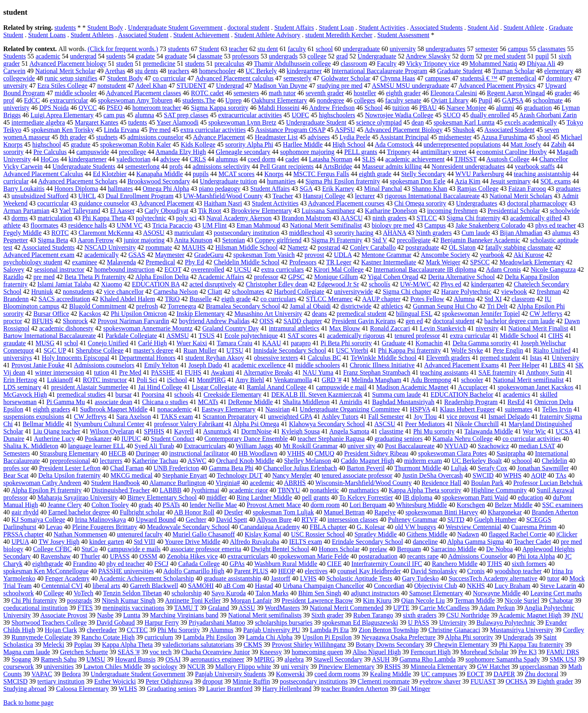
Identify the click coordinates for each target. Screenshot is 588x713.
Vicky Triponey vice (433, 64)
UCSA (564, 431)
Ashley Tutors (340, 417)
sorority (13, 152)
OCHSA (516, 681)
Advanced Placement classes (144, 93)
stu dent (268, 49)
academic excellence (259, 365)
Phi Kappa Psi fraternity (410, 350)
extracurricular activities (250, 115)
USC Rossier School (318, 534)
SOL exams (556, 181)
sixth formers (529, 564)
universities (59, 667)
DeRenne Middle (250, 402)
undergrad (84, 56)
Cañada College (199, 564)
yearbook (492, 255)
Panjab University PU (272, 630)
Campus (435, 225)
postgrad (329, 247)
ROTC (60, 233)
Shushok (464, 130)
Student (209, 49)
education (530, 497)
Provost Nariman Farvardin (133, 321)
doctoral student (248, 28)
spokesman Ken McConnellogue (46, 571)
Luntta (132, 615)
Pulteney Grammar (413, 520)
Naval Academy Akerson (239, 218)
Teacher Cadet (532, 542)
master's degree (154, 350)
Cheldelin (555, 461)
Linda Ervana (121, 130)
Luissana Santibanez (329, 211)
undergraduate (361, 49)
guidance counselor (104, 203)
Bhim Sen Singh (320, 593)
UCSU (243, 269)
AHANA (395, 233)
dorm (467, 56)
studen (125, 64)
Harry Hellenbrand (287, 689)
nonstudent (111, 86)
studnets (107, 137)
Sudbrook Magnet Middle (114, 409)
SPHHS (154, 431)
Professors (303, 262)
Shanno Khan (429, 189)
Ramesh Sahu (59, 659)
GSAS (137, 255)
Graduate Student (460, 71)
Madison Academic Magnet (413, 387)
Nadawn (468, 534)
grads (146, 505)
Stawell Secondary (338, 659)
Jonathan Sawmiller (543, 468)
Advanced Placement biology (68, 64)
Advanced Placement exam (39, 255)
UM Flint (214, 225)
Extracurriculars (205, 446)
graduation (538, 108)
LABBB (170, 490)
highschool (47, 144)
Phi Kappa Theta (104, 218)
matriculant (189, 233)
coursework (19, 667)
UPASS (120, 556)
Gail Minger (414, 689)
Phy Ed (195, 262)
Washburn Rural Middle (286, 564)
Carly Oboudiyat (166, 211)
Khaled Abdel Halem (128, 299)
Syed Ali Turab (155, 446)
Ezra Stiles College (63, 86)
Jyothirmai (205, 490)
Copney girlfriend (278, 240)
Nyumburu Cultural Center (109, 424)
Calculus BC (324, 358)
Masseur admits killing (392, 167)
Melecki (53, 645)
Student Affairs (294, 28)
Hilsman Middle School (246, 247)
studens (195, 64)
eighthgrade (48, 564)
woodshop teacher (518, 571)
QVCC (87, 108)
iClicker (567, 534)
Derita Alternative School (461, 277)
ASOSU (154, 233)
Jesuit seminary (510, 181)
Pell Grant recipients (287, 167)
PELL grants (361, 152)
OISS (267, 321)
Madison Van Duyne (280, 86)
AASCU (352, 218)
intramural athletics (294, 328)
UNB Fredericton (176, 468)
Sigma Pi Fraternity (337, 240)
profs (176, 167)
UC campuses (439, 674)
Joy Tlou (425, 417)
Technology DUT (240, 475)
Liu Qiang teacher (57, 431)
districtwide (356, 306)
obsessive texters (276, 358)
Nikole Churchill (477, 424)
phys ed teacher (556, 225)
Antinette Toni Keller (193, 600)
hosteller (365, 93)
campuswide (93, 152)
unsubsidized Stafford (40, 196)
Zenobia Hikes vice (192, 556)
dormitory (559, 78)
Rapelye (385, 512)
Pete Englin (508, 350)
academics (517, 394)
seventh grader (325, 93)
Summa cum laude (396, 394)
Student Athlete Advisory (267, 35)
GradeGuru (209, 255)
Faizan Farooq (527, 189)
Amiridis (351, 402)
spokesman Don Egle (418, 181)
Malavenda (121, 262)
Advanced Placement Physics (497, 86)
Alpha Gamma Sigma (476, 542)
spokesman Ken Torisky (62, 130)
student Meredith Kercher (339, 35)
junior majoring (144, 240)
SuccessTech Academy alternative (493, 578)
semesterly (297, 78)
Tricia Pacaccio (172, 225)
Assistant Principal (404, 137)
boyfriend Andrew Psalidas (214, 321)
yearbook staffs (535, 167)
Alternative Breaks (268, 372)
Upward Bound (156, 520)
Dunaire (14, 439)
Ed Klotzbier (110, 174)
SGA (306, 189)
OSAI (173, 659)
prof (9, 100)
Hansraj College (324, 196)
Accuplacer (473, 387)
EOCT (475, 674)
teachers (178, 71)
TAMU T (186, 608)
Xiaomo (111, 284)
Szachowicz (493, 446)
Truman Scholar (513, 71)
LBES (558, 365)
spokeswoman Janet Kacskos (535, 387)
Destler (234, 512)
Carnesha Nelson (176, 292)
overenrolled (208, 269)
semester (487, 49)
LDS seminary (22, 387)
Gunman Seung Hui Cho (445, 306)
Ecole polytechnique (251, 336)
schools (184, 394)
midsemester (455, 137)
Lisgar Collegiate (215, 387)
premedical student (362, 314)
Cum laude (476, 233)
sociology (165, 667)
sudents (116, 56)
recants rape (423, 556)
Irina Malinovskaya (101, 520)
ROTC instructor (105, 380)
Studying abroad (25, 689)
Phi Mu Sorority (179, 630)
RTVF (310, 520)
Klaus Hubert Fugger (467, 409)
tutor (553, 578)
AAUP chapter (381, 299)
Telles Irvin (557, 409)
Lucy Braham (512, 586)
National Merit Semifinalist (326, 225)
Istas (536, 358)
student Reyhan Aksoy (215, 358)
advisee (170, 159)
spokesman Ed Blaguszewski (360, 622)
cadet (292, 159)
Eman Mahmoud (258, 225)
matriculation (55, 218)
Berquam (409, 549)
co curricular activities (531, 439)
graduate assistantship (232, 578)
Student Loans (47, 35)
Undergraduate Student (316, 122)
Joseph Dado (205, 365)
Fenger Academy (67, 578)
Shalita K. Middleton (31, 446)
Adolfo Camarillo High (194, 571)
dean (418, 122)
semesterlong (142, 167)
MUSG (45, 343)
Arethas (115, 71)
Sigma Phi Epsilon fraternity (343, 181)
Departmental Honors (147, 358)
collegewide (19, 78)
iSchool (177, 380)
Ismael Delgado (509, 417)
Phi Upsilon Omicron (139, 314)
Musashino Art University (268, 314)
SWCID (483, 475)
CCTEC (137, 630)
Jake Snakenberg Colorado (491, 225)
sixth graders (420, 615)
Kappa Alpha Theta (127, 645)
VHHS (296, 453)
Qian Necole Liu (423, 600)
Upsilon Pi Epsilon (327, 637)
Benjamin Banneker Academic (480, 240)
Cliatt (215, 292)
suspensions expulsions (34, 417)
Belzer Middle (514, 505)
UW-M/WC (416, 284)
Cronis (476, 571)
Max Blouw (345, 328)
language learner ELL (97, 446)
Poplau (83, 645)
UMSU (96, 659)
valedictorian (134, 159)
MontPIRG (211, 380)
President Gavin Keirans (364, 321)
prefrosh (147, 306)
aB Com (234, 586)
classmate (209, 56)
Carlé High (153, 343)
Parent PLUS (251, 571)
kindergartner (304, 71)
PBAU (428, 108)
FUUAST (483, 681)
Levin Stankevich (443, 328)
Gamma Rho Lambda (428, 659)
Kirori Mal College (339, 269)
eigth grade (236, 299)
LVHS (308, 578)
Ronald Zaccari (390, 328)
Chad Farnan (127, 468)
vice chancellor (124, 292)
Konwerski (290, 674)
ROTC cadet (207, 93)
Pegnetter (16, 240)
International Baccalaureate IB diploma (425, 269)
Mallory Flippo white (243, 667)
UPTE (401, 608)
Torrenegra (182, 306)
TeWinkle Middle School (384, 358)
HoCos (50, 159)
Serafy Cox (492, 468)
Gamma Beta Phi (231, 468)
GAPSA (512, 100)
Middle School (519, 336)
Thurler (90, 556)
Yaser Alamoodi (177, 122)
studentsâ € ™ (479, 78)
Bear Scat (16, 475)
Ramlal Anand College (276, 387)
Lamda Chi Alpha (269, 637)
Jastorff (281, 578)
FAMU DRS (563, 652)
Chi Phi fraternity (34, 600)
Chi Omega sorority (420, 203)
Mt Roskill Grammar (310, 446)
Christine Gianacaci (454, 630)
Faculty (387, 64)
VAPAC (42, 674)
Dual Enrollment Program (140, 196)
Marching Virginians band (184, 615)
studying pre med (340, 86)
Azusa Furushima (504, 137)
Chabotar (561, 600)
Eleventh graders (448, 358)
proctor (13, 321)
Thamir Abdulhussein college (292, 64)
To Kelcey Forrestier (366, 497)
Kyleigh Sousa (301, 431)
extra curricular (470, 336)
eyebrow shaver (440, 681)
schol (71, 343)
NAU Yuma (318, 372)
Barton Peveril (366, 468)
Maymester (169, 255)
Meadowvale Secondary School (188, 527)
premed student (500, 358)
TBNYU (289, 490)
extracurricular (69, 100)
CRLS (198, 159)
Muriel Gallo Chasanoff (204, 534)
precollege (133, 152)
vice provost (462, 417)
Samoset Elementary (436, 593)
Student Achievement (201, 35)
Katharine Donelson (391, 211)
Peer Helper (524, 365)
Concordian (389, 586)
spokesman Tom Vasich (264, 255)
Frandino (85, 564)
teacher (238, 49)
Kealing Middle (391, 674)
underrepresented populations (462, 144)
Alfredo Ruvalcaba (255, 542)
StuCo (90, 549)
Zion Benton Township (389, 630)
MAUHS (194, 247)
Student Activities (382, 28)
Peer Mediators (425, 424)
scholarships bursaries (284, 622)
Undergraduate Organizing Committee (350, 409)
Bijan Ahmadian (521, 233)
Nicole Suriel (522, 600)
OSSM (148, 556)
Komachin (429, 343)
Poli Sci (147, 380)
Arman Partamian (26, 211)
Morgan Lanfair (251, 600)
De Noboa (500, 549)
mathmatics (364, 490)
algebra (294, 659)
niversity (487, 328)
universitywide (353, 292)
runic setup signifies (71, 78)
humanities (281, 181)
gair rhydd (25, 512)
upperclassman (539, 667)
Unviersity (453, 622)
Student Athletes (92, 35)
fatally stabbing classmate (519, 247)
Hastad (264, 586)
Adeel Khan (151, 86)
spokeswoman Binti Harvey (442, 512)
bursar (124, 394)
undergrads (283, 56)
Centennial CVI (62, 586)
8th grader (73, 137)
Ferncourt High (430, 652)
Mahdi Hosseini (279, 108)
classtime (391, 431)
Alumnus (222, 630)
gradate (145, 56)
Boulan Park (487, 483)
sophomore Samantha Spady (503, 659)
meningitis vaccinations (134, 608)
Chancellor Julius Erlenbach (300, 468)
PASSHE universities (126, 571)
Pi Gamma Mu (66, 402)
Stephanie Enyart (185, 475)
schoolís (379, 284)
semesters (246, 93)
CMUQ (325, 453)
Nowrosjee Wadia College (399, 115)
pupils (201, 174)
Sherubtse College (100, 350)
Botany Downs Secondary (390, 645)
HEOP (286, 571)
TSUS (206, 336)
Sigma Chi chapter (407, 292)
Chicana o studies (165, 402)
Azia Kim (468, 181)
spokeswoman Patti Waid (475, 497)
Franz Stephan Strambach (376, 372)
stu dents (147, 71)
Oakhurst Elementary (279, 100)
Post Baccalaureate (410, 446)
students (65, 28)
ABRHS (295, 483)
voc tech (160, 652)
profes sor (16, 468)
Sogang (21, 659)
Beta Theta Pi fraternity (95, 277)
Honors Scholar (339, 549)
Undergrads (518, 637)
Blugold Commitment (98, 306)
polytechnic (151, 218)
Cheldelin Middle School (246, 262)
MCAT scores (236, 174)
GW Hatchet (493, 667)
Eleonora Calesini (454, 93)
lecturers (111, 461)
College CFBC (52, 549)
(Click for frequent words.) (123, 49)
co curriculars (278, 299)
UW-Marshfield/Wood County (223, 196)
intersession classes (353, 520)
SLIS (369, 159)
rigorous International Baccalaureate (432, 196)
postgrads (79, 600)
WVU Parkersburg (480, 174)
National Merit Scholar (65, 71)
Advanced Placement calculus (234, 78)
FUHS (193, 372)
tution (101, 372)
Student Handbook (116, 483)
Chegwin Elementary (461, 645)
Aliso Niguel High (376, 652)
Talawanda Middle (489, 431)
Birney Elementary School (162, 497)
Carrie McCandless (444, 608)
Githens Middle (427, 534)
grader (563, 93)
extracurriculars (248, 556)
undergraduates (445, 49)
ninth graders (390, 218)
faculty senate (403, 100)
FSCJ (161, 564)
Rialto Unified (552, 350)
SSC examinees (563, 505)
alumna (144, 115)
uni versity (295, 667)
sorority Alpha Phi (249, 144)
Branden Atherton (555, 512)
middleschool (307, 233)
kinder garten (107, 542)
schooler (472, 380)
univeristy (16, 108)
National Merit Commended (346, 608)
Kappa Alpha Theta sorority (425, 490)
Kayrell (184, 431)
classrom (523, 299)
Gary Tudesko (420, 578)
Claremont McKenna (106, 233)
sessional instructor (59, 269)
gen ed (414, 321)
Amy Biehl (250, 380)
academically (101, 255)
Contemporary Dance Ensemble (246, 439)
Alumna (464, 299)
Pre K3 (527, 652)
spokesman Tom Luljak (283, 512)
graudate (14, 343)
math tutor (282, 93)
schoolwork (19, 593)
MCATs (208, 402)
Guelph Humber (495, 520)
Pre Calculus (50, 152)
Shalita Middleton (306, 402)
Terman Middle (475, 600)
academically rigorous (356, 336)
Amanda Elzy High (181, 152)
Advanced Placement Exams (462, 365)
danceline (425, 542)
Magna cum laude (27, 652)
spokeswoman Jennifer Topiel (481, 314)
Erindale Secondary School (367, 542)
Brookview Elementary (262, 211)
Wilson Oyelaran (112, 431)
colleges (365, 100)
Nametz (298, 247)
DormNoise (257, 431)
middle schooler (76, 93)
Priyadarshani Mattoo (217, 622)
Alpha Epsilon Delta (162, 277)
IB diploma (417, 497)
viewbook (514, 292)
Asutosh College (508, 159)
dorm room (325, 505)
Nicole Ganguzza (553, 269)
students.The (199, 100)
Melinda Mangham (376, 380)
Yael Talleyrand (80, 211)
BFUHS (42, 321)
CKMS (253, 645)
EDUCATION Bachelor (462, 394)
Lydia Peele (355, 137)
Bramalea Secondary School (243, 306)
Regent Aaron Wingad (516, 93)
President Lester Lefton (70, 468)
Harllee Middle (303, 144)
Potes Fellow (427, 299)
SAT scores (302, 336)
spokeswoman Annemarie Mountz (148, 328)
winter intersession (60, 372)
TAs (561, 475)
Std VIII (144, 542)
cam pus (114, 115)
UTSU (235, 350)
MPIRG (264, 659)
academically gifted (536, 218)
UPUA (20, 542)
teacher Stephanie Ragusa (331, 439)
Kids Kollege (198, 144)
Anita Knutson (193, 240)
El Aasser (122, 211)
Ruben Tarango (373, 615)
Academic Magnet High (530, 615)
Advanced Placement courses (346, 203)
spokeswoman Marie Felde (314, 556)
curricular (16, 181)
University (566, 358)
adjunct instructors (375, 593)
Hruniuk (42, 292)
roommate (159, 247)
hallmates (120, 189)
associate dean (114, 402)
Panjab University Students (231, 674)
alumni (505, 108)
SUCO (452, 115)
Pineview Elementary (346, 667)
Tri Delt (497, 306)
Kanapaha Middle (160, 174)
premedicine (159, 64)
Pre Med (130, 372)
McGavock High (25, 394)
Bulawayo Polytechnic (506, 622)
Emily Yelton (161, 365)
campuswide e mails (134, 549)
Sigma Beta (53, 240)
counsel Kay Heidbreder (369, 571)
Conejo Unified (108, 343)
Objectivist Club (435, 586)
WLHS (128, 689)
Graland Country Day (231, 328)
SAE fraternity (497, 372)
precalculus (229, 64)
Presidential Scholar (514, 211)
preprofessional (70, 461)
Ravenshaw (56, 556)
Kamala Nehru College (463, 439)
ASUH (381, 659)
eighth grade (375, 174)
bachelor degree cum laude (519, 321)
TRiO (172, 299)
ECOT (173, 269)
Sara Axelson (134, 417)
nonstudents (78, 292)
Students (14, 56)
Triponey (399, 152)
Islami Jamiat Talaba (65, 284)
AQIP (538, 475)
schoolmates (248, 292)
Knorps (274, 174)
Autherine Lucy (55, 439)
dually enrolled (490, 115)
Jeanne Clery (65, 505)
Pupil (486, 100)
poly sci (186, 218)
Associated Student (143, 35)
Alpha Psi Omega (256, 424)
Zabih (558, 144)
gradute (80, 144)
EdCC (32, 100)
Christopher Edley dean (277, 284)
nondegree (331, 100)
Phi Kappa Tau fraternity (531, 645)
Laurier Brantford (229, 689)
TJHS (494, 564)
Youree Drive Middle (192, 542)
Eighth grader (555, 681)
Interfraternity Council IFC (386, 564)
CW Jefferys (546, 314)
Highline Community (499, 490)
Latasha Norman (330, 159)
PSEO (115, 108)
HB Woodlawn (258, 453)
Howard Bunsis (135, 659)
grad (342, 56)
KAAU (272, 343)
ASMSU (177, 336)
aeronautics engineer (217, 659)
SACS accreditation (64, 299)
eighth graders (52, 409)
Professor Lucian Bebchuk (548, 483)
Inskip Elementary (200, 314)
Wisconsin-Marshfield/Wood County (363, 483)
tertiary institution (61, 681)
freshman (549, 292)
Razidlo (13, 277)
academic (48, 56)
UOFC (300, 115)
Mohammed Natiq (493, 64)
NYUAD (456, 446)
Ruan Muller (200, 350)
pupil (542, 56)
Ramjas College (478, 189)
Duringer (148, 453)
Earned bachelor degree (79, 512)
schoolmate (548, 100)
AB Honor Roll (194, 512)
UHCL (87, 196)
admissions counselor (155, 137)
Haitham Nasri (223, 203)
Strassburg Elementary (69, 453)
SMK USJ (563, 659)
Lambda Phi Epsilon (210, 637)
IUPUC (131, 439)
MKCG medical (132, 475)
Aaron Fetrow (96, 240)
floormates (45, 225)
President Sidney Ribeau (376, 453)
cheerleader (102, 630)
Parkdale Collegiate (131, 336)
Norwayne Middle (497, 593)
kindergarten (488, 284)
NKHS (476, 586)
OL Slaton (462, 247)
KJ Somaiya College (38, 520)
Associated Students (436, 28)
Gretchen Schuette (84, 652)
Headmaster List (276, 137)
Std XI (493, 299)
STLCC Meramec (329, 299)
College (54, 593)
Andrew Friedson (332, 108)
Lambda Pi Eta (329, 630)
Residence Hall (441, 483)
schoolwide (565, 211)
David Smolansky (434, 571)
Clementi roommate (384, 681)
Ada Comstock (394, 144)
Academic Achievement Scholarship (146, 578)
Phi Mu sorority (434, 431)
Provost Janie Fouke (38, 365)
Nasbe (105, 615)
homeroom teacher (157, 108)
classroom (354, 64)
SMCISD (16, 681)
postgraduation (378, 556)
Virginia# (228, 483)
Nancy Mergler (292, 475)
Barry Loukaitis (24, 189)
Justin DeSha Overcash (432, 475)
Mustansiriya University (522, 630)
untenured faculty (140, 534)
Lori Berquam (368, 505)
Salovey (14, 269)
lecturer (365, 196)
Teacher (283, 196)
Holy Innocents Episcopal (75, 358)
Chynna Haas (398, 78)
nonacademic (174, 409)
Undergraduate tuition (228, 181)
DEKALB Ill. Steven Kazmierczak (317, 394)
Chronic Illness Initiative (382, 365)
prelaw (379, 549)
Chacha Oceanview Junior (216, 652)
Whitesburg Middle (422, 505)
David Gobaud (116, 622)
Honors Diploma (76, 189)
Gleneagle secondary (243, 152)
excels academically (530, 122)
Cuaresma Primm (534, 527)
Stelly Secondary (423, 174)
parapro (301, 343)
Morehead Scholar (485, 652)
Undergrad (230, 86)
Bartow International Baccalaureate (50, 336)
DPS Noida (54, 108)
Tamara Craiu (235, 343)
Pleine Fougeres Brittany (105, 527)
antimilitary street (444, 152)
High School (349, 144)
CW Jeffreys (90, 417)
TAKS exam (177, 417)
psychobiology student (33, 262)
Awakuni (222, 372)
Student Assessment (403, 35)
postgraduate (422, 247)
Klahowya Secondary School (327, 424)
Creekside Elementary (233, 394)
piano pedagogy (220, 189)
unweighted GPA (290, 417)
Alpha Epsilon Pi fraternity (46, 490)
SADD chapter (303, 321)
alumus (561, 233)
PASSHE (163, 372)
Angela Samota (349, 431)
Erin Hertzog (20, 380)
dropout (213, 681)
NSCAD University (110, 247)
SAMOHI (201, 586)
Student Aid (483, 28)
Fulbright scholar (142, 512)
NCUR (196, 667)
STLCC (427, 218)
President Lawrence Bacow (317, 600)
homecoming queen (317, 652)
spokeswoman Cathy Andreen (42, 483)
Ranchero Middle (455, 564)
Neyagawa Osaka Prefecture (398, 637)
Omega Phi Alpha (166, 189)
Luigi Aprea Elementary (62, 115)
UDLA (343, 255)
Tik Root (210, 211)
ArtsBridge (337, 167)
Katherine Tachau (155, 461)
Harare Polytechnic (466, 292)
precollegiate (414, 240)
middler (217, 497)
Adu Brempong (431, 380)
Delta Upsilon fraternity (70, 475)
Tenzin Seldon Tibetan (132, 593)
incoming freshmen (452, 211)
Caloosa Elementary (82, 689)
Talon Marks (272, 593)
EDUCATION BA (156, 284)
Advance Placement (219, 137)
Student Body (105, 28)
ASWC (197, 461)
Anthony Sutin (545, 372)
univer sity (361, 446)
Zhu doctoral (541, 674)
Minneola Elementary (439, 667)
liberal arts (106, 586)
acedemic (262, 483)
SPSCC (480, 262)
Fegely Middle (22, 233)
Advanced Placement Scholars (78, 181)
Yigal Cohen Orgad (393, 277)
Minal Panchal (383, 189)
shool (544, 137)
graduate (176, 56)
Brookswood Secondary (159, 181)
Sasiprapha (511, 453)
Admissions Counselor (478, 556)
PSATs (171, 505)
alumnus (227, 159)
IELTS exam (306, 542)
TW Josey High (59, 542)
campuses (438, 78)
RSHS (392, 667)
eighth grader (403, 93)
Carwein (14, 71)
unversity (16, 86)
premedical (522, 78)
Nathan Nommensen (80, 534)
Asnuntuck (217, 431)
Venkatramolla (293, 380)
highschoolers (337, 115)
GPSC (296, 277)
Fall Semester (386, 417)
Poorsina (153, 394)
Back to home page (28, 703)
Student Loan (336, 28)
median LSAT (537, 446)
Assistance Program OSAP (290, 130)
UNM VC (130, 225)
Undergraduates (477, 203)
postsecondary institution (247, 233)
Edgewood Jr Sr (338, 284)
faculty (297, 49)
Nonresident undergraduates (468, 167)
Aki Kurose (529, 255)
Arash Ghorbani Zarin (548, 115)
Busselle (200, 299)
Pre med (160, 130)
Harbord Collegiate (299, 292)
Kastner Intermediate (389, 262)
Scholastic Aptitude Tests (359, 578)
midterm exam (423, 461)
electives (316, 571)
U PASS (419, 622)
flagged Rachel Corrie (518, 534)
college (317, 56)
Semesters (17, 453)
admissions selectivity (222, 167)
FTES (85, 608)
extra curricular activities (213, 130)
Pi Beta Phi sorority (346, 343)
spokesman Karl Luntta (464, 122)
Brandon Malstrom (306, 218)
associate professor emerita (206, 549)
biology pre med (393, 225)
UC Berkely (261, 71)
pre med (44, 277)
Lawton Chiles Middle (113, 667)
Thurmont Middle (418, 468)
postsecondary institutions (314, 681)
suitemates (519, 409)
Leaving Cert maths (556, 593)
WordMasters (283, 608)
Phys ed (451, 284)
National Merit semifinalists (265, 615)
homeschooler (217, 71)
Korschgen (471, 505)
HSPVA (420, 409)
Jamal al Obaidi (310, 306)
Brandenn (16, 299)
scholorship (187, 593)
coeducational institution (36, 608)
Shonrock (75, 321)
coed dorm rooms (337, 674)
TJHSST (466, 159)
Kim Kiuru (377, 600)
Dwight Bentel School (280, 549)
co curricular (169, 78)
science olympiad (379, 122)
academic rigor (249, 490)
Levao (54, 527)
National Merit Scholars (521, 196)
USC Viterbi (352, 350)
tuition (401, 108)
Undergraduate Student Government (175, 28)
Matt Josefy (526, 144)
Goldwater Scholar (345, 78)
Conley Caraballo (373, 247)
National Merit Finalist (538, 328)
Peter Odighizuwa (169, 681)
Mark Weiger (443, 262)
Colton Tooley (110, 505)
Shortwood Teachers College (49, 622)
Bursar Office (51, 314)
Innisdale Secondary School (290, 350)
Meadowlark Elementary (532, 262)
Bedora (71, 674)
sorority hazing (354, 233)
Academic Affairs (221, 277)
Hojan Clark (61, 630)
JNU (577, 615)
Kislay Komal (263, 534)
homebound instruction (125, 269)
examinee (84, 262)
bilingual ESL (414, 314)
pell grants (315, 497)
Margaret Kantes (97, 122)
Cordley (574, 630)
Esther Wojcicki (115, 681)
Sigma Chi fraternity (474, 218)
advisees (318, 137)
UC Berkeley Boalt (477, 461)
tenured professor (417, 336)
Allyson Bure (274, 520)
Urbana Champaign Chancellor (324, 586)
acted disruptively (213, 284)
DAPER (504, 674)
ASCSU (385, 424)
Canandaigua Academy (270, 527)
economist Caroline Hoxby (512, 152)
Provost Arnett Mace (274, 505)
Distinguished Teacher (121, 490)
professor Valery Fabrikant (189, 424)
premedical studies (81, 394)
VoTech (83, 593)
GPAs (237, 564)
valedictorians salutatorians (198, 645)
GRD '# (332, 380)
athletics (392, 306)
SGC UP (55, 350)
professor (266, 277)
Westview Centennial (473, 527)
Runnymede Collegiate (41, 637)
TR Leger (339, 262)
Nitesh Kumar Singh (129, 600)
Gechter (196, 520)
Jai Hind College (160, 387)
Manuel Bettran (344, 512)
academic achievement (415, 159)
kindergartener (88, 159)
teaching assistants (444, 372)
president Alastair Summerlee (90, 387)
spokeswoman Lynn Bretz (242, 122)
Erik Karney (338, 189)
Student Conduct (173, 439)
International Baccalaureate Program (380, 71)
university (403, 49)
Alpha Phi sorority (469, 637)
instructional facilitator (199, 453)
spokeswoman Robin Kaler (135, 144)
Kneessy (271, 652)
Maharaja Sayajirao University (78, 497)
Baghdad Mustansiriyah (403, 402)
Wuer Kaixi (192, 343)
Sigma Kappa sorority (220, 108)
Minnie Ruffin (251, 681)
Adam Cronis (503, 269)
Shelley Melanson (308, 461)
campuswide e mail (341, 387)
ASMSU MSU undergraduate (411, 86)
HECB (117, 453)
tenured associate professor (357, 475)
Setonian (234, 240)
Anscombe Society (445, 255)
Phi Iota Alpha (536, 556)
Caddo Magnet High (368, 461)
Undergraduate (377, 56)
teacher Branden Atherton (355, 689)
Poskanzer (98, 439)
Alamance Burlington (178, 483)
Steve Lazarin (558, 586)
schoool (522, 461)
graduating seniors (399, 439)
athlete (12, 225)
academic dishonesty (66, 328)
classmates (552, 49)
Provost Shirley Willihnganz (309, 645)
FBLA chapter (329, 527)
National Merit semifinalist (528, 380)
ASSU (247, 608)
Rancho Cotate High (108, 637)
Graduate (394, 343)
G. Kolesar (371, 527)
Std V (380, 240)
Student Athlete (524, 28)
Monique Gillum (336, 277)
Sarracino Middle (454, 549)
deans (319, 314)
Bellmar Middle (43, 424)
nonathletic (324, 490)
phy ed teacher (125, 564)
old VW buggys (415, 527)
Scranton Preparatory (231, 417)
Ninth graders (434, 233)
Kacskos (90, 314)
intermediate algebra (38, 122)
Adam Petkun (497, 608)
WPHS (512, 475)
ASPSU (345, 130)
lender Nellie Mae (214, 505)
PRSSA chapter (23, 534)
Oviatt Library (450, 100)
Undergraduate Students (84, 167)
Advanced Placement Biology (404, 130)
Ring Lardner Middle (264, 497)
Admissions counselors (104, 365)
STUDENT (191, 86)
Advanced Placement (166, 203)
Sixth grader (327, 615)
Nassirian (278, 409)
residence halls (88, 225)
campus (518, 49)
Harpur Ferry (162, 622)
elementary (559, 71)
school (324, 49)
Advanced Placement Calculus (43, 174)
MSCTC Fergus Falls (321, 174)
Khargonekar (505, 512)
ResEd (516, 402)
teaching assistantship (542, 174)
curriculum (159, 637)
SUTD (456, 520)
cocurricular (53, 203)
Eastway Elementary (229, 409)
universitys (18, 358)
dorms (20, 218)
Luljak (459, 468)
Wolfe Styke (467, 350)
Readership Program (471, 402)
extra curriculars (283, 269)
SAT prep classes (186, 115)
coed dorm (262, 159)
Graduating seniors (172, 689)
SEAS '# (129, 652)
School (373, 108)
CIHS (556, 336)
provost (314, 255)
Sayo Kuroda (229, 593)
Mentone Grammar (386, 255)
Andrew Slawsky (428, 56)
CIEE (334, 564)
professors (245, 56)
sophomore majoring (307, 152)
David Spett (232, 520)
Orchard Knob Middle (245, 461)
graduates (568, 189)
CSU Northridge (468, 615)
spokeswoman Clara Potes (452, 453)
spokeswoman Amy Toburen (135, 100)
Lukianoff (60, 380)
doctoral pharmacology (537, 203)
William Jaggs (254, 446)
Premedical (160, 262)
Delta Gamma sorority (482, 343)
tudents (138, 122)
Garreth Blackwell (154, 586)
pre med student (505, 56)
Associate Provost (64, 615)
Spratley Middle (376, 534)
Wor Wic (534, 431)
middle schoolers (318, 365)
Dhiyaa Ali (541, 64)
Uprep (234, 100)
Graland (218, 608)
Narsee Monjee (466, 108)
